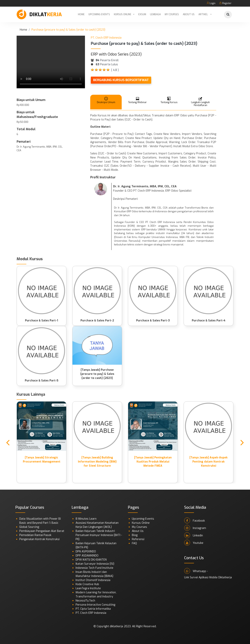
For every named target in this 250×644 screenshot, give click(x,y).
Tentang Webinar (137, 100)
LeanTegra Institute (88, 588)
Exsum (142, 14)
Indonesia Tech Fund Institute (94, 568)
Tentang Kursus (169, 100)
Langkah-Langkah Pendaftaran (200, 102)
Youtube (194, 543)
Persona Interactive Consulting (95, 605)
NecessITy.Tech (85, 601)
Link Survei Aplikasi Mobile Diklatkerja (208, 577)
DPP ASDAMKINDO (87, 556)
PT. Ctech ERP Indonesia (91, 613)
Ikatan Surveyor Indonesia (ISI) (95, 564)
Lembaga (155, 14)
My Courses (172, 14)
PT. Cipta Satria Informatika (93, 609)
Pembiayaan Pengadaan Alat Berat (42, 531)
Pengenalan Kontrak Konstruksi (39, 539)
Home (81, 14)
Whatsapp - (196, 571)
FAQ (134, 543)
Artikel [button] (203, 14)
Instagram (195, 528)
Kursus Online (123, 14)
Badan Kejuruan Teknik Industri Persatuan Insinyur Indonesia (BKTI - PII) (99, 535)
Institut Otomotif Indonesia (93, 580)
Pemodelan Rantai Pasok (35, 535)
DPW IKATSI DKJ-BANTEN (91, 560)
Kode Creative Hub (87, 584)
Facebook (195, 520)
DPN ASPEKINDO (86, 552)
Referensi (138, 539)
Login (211, 3)
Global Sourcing (29, 527)
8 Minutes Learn (86, 519)
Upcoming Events (99, 14)
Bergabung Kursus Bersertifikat (121, 80)
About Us (189, 14)
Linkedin (194, 535)
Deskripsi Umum (106, 100)
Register (225, 3)
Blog (135, 535)
